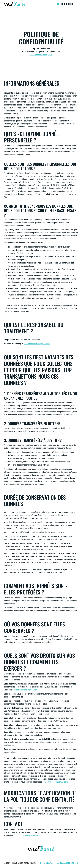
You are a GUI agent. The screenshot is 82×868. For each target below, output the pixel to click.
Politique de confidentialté (67, 863)
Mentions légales (46, 863)
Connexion (67, 4)
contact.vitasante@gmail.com (37, 344)
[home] (15, 4)
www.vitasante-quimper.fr (41, 55)
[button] (76, 4)
